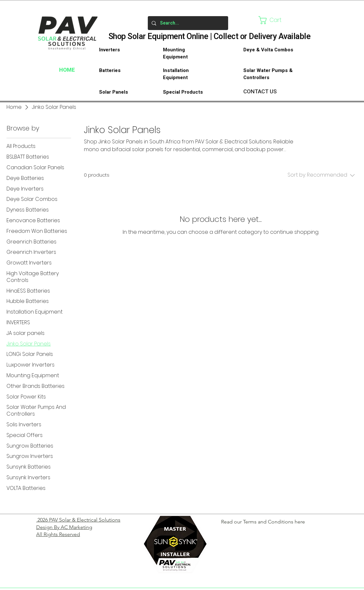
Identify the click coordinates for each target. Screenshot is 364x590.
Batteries (110, 70)
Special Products (183, 92)
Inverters (110, 50)
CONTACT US (260, 92)
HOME (67, 70)
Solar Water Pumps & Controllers (268, 74)
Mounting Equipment (175, 53)
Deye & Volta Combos (268, 50)
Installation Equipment (176, 74)
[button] (276, 20)
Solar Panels (114, 92)
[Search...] (187, 23)
